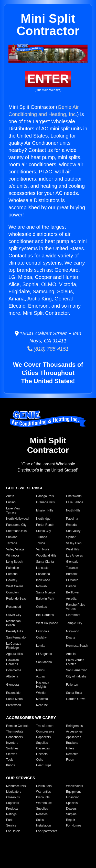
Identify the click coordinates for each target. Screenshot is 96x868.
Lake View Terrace (13, 510)
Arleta (10, 496)
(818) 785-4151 (48, 349)
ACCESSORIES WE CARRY (31, 718)
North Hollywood (17, 519)
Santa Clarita (45, 562)
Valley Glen (74, 543)
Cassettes (43, 748)
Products (12, 809)
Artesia (71, 654)
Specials (72, 803)
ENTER (48, 79)
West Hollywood (47, 623)
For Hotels (13, 831)
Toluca (41, 543)
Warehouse (44, 803)
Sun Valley (73, 531)
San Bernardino (77, 670)
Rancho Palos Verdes (76, 607)
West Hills (73, 549)
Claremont (73, 615)
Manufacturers (16, 786)
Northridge (43, 519)
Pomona (12, 574)
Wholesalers (74, 786)
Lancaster (43, 568)
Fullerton (72, 685)
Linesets (42, 754)
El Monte (72, 580)
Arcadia (71, 599)
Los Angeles (74, 556)
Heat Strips (44, 765)
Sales (40, 820)
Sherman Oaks (16, 531)
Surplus (71, 814)
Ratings (11, 814)
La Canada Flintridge (14, 646)
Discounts (43, 797)
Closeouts (13, 797)
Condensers (14, 737)
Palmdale (13, 568)
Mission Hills (45, 510)
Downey (12, 580)
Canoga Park (45, 496)
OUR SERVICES (21, 778)
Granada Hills (45, 502)
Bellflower (73, 592)
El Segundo (44, 654)
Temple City (74, 623)
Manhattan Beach (13, 623)
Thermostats (15, 731)
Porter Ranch (45, 525)
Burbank (72, 574)
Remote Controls (18, 726)
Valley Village (15, 549)
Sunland (12, 537)
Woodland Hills (46, 556)
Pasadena (43, 574)
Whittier (41, 693)
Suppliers (13, 803)
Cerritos (41, 607)
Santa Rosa (74, 693)
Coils (40, 760)
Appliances (74, 737)
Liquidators (14, 792)
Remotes (72, 754)
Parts (10, 820)
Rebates (42, 814)
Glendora (12, 685)
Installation (43, 825)
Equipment (73, 792)
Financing (73, 797)
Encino (11, 502)
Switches (12, 748)
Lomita (41, 646)
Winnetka (13, 556)
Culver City (14, 615)
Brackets (72, 743)
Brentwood (13, 705)
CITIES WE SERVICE (25, 488)
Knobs (10, 765)
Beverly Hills (15, 631)
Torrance (72, 568)
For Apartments (47, 831)
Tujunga (42, 537)
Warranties (44, 792)
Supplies (42, 743)
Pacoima (72, 519)
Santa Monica (45, 592)
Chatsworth (74, 496)
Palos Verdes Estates (75, 662)
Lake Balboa (75, 502)
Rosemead (14, 607)
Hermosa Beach (77, 646)
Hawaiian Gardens (12, 662)
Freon (70, 760)
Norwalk (42, 586)
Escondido (13, 693)
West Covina (15, 586)
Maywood (73, 631)
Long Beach (14, 562)
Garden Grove (76, 699)
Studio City (44, 531)
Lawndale (43, 631)
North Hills (73, 510)
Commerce (14, 670)
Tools (10, 760)
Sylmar (71, 537)
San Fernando (16, 637)
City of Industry (76, 676)
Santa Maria (14, 699)
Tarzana (12, 543)
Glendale (72, 562)
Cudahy (41, 637)
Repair (71, 820)
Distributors (44, 786)
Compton (12, 592)
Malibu (41, 670)
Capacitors (43, 737)
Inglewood (43, 580)
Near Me (42, 705)
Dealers (71, 809)
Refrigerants (74, 726)
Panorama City (16, 525)
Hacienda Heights (43, 685)
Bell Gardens (45, 615)
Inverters (12, 743)
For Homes (74, 825)
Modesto (42, 699)
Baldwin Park (45, 599)
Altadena (12, 676)
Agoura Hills (14, 654)
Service (11, 825)
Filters (70, 748)
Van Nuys (43, 549)
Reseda (71, 525)
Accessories (74, 731)
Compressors (45, 731)
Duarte (71, 637)
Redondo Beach (17, 599)
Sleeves (12, 754)
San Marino (44, 662)
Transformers (45, 726)
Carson (71, 586)
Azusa (40, 676)
